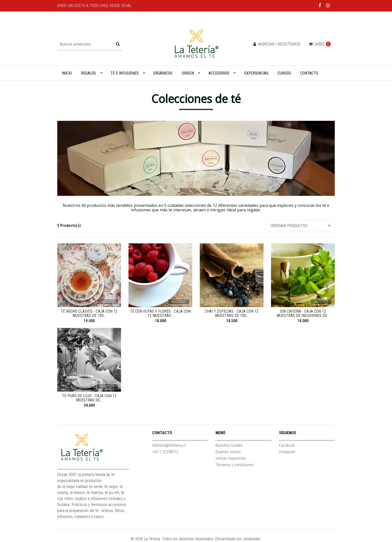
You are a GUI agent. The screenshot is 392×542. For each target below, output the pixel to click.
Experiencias (256, 73)
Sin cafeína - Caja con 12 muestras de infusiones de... (303, 314)
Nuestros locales (229, 445)
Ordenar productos (289, 226)
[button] (300, 225)
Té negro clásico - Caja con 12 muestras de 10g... (89, 314)
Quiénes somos (228, 452)
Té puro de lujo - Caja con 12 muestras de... (89, 398)
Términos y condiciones (235, 465)
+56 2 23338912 (165, 452)
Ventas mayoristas (231, 458)
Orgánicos (163, 73)
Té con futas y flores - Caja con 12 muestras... (160, 314)
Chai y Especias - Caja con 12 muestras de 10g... (232, 314)
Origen (188, 73)
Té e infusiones (125, 73)
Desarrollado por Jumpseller (238, 539)
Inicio (67, 73)
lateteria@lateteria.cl (169, 445)
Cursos (284, 73)
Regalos (88, 73)
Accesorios (219, 73)
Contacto (309, 73)
